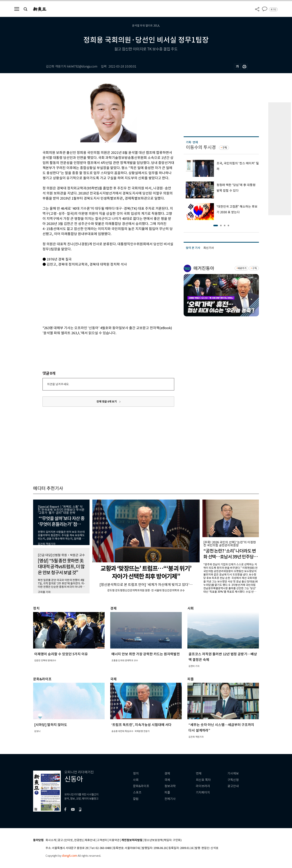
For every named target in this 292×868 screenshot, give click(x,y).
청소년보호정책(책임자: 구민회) (163, 840)
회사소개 (51, 840)
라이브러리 (203, 786)
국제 (167, 780)
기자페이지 (203, 792)
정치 (136, 773)
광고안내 (233, 786)
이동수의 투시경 (201, 147)
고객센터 (102, 840)
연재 (199, 773)
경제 (167, 773)
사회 (136, 780)
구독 (225, 148)
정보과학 (170, 786)
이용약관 (114, 840)
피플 (167, 792)
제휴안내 (90, 840)
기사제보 (233, 773)
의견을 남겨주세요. (58, 384)
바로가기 (242, 268)
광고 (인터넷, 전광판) (70, 840)
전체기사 (170, 799)
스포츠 (137, 792)
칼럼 (136, 799)
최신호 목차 (203, 780)
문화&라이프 (141, 786)
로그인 (273, 9)
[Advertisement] (99, 295)
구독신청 (233, 780)
